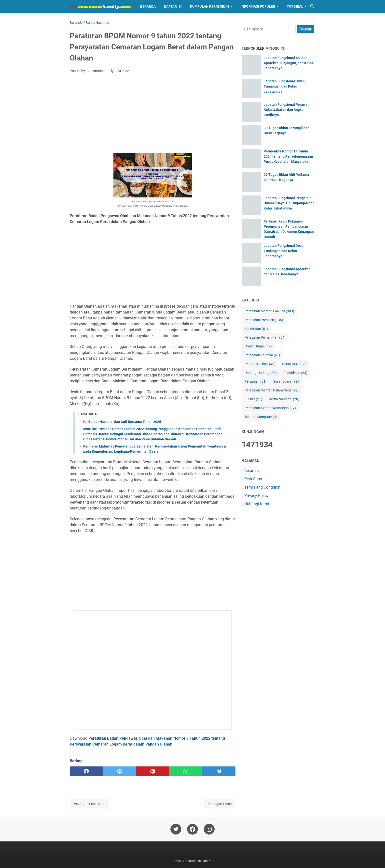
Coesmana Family (199, 861)
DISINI (90, 531)
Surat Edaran (287, 382)
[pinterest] (153, 771)
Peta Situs (253, 479)
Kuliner (253, 399)
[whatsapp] (186, 771)
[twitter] (119, 771)
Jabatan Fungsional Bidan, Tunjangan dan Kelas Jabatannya (285, 86)
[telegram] (219, 771)
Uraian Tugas (258, 346)
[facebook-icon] (192, 829)
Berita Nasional (284, 399)
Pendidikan (295, 373)
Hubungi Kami (257, 504)
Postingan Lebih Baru (89, 804)
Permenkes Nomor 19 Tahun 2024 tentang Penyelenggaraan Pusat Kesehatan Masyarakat (288, 156)
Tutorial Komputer (261, 417)
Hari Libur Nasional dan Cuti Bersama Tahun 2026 (122, 422)
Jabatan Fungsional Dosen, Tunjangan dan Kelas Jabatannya (285, 251)
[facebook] (86, 771)
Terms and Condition (262, 487)
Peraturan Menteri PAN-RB (269, 311)
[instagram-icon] (209, 829)
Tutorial (295, 6)
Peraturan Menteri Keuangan (270, 408)
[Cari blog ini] (312, 6)
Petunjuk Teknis (260, 364)
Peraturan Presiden (264, 320)
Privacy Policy (256, 496)
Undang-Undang (261, 373)
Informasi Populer (258, 6)
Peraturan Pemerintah (265, 337)
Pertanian (256, 382)
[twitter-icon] (176, 829)
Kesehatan (256, 329)
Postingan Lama (219, 804)
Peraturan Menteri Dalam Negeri (273, 390)
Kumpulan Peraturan (209, 6)
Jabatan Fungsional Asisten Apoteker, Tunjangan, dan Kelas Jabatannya (288, 63)
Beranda (148, 6)
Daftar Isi (173, 6)
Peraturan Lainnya (262, 355)
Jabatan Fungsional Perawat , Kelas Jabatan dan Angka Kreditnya (287, 110)
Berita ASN (294, 364)
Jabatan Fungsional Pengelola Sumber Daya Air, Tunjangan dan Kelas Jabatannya (289, 203)
